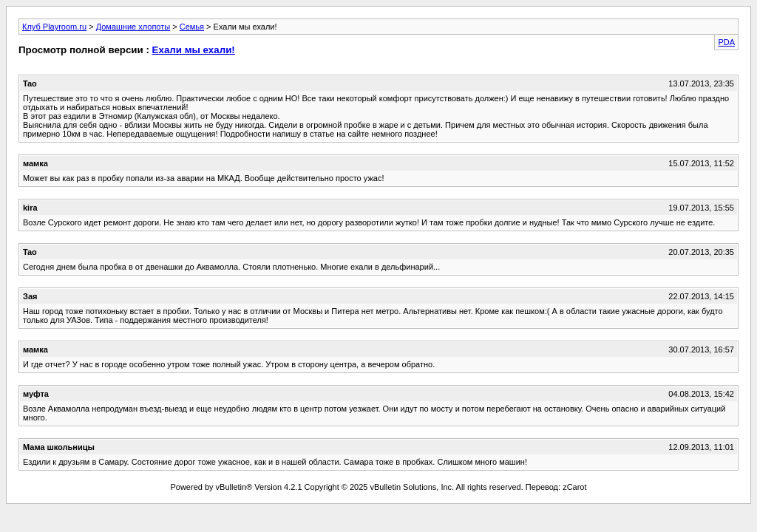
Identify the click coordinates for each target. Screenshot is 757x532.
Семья (192, 27)
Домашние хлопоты (133, 27)
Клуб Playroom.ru (54, 27)
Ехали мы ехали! (194, 50)
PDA (726, 42)
